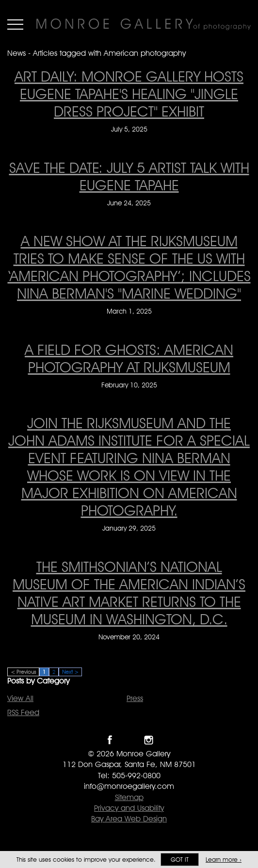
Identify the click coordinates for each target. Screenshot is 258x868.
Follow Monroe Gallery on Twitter (129, 740)
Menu (15, 24)
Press (135, 698)
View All (20, 698)
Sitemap (129, 797)
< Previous (23, 672)
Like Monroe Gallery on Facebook (110, 740)
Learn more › (224, 860)
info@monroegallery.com (129, 786)
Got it (180, 860)
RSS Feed (23, 712)
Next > (70, 672)
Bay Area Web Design (129, 819)
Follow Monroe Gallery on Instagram (149, 740)
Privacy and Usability (129, 808)
